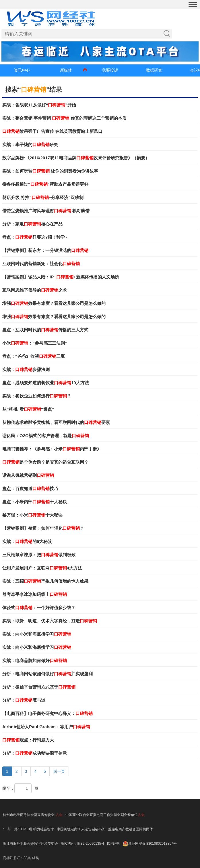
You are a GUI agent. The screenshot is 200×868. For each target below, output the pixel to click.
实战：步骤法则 (26, 369)
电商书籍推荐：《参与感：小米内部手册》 (52, 449)
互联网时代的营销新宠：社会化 (41, 264)
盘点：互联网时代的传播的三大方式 (45, 330)
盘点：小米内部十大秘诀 (35, 502)
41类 (35, 858)
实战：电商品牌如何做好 (35, 660)
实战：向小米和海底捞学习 (37, 634)
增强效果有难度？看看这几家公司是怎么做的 (54, 303)
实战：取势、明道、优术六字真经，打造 (50, 621)
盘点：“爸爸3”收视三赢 (34, 356)
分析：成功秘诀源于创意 (35, 753)
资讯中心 (22, 70)
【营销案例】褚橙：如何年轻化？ (43, 528)
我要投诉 (110, 70)
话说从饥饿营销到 (28, 475)
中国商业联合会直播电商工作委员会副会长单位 (102, 815)
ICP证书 (113, 844)
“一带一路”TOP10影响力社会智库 (28, 829)
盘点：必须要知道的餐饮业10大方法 (46, 383)
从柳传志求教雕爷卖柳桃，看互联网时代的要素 (56, 422)
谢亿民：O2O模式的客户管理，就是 (46, 436)
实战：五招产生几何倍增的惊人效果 (45, 581)
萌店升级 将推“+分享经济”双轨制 (43, 197)
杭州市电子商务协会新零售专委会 (29, 815)
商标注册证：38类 (17, 858)
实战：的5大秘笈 (27, 541)
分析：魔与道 (24, 700)
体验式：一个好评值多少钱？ (39, 608)
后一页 (59, 771)
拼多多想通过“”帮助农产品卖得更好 (45, 184)
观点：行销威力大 (28, 740)
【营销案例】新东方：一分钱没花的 (45, 250)
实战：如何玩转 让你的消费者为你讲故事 (50, 171)
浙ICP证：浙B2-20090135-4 (82, 844)
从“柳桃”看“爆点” (28, 409)
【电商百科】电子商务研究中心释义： (47, 713)
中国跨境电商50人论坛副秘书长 (81, 829)
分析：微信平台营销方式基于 (39, 687)
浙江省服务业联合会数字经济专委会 (30, 844)
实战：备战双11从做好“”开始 (39, 105)
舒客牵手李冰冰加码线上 (35, 594)
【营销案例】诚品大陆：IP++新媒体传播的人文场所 (61, 277)
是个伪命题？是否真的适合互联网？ (45, 462)
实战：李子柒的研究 (30, 145)
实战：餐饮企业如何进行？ (37, 396)
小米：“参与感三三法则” (35, 343)
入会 (59, 815)
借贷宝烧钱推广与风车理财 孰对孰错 (46, 211)
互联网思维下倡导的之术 (35, 290)
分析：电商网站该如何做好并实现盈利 (47, 674)
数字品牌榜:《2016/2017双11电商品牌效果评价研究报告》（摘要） (76, 158)
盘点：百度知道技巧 (30, 489)
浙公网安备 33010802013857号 (153, 844)
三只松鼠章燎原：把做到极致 (39, 555)
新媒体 (66, 70)
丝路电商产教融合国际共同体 (131, 829)
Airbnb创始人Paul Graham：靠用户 (46, 727)
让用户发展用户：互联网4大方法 (42, 568)
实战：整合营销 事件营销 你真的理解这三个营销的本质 (64, 118)
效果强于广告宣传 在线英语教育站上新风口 (52, 131)
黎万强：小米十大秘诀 (32, 515)
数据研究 (154, 70)
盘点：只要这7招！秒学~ (35, 237)
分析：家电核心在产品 (32, 224)
